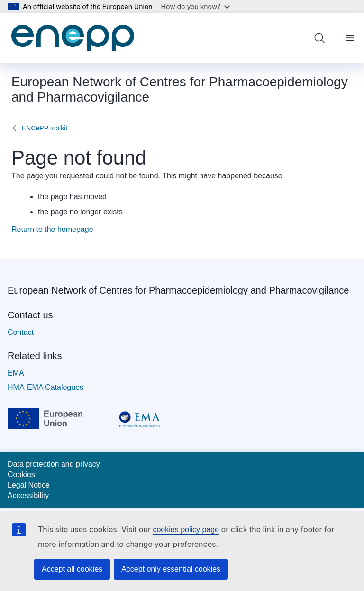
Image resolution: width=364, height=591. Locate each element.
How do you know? (196, 6)
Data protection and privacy (54, 464)
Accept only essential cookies (171, 569)
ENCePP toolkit (45, 128)
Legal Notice (29, 485)
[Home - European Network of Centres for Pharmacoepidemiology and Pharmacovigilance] (73, 38)
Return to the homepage (52, 229)
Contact (21, 332)
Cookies (21, 475)
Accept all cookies (72, 569)
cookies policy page (186, 530)
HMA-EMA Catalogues (45, 387)
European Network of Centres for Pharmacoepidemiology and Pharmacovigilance (178, 290)
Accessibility (28, 495)
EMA (16, 373)
